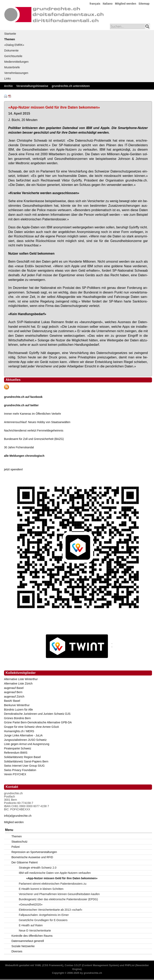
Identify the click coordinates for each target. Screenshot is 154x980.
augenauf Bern (13, 692)
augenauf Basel (14, 688)
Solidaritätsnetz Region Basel (22, 757)
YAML (38, 965)
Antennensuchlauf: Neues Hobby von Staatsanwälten (37, 422)
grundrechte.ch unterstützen (71, 86)
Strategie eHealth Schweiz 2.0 (38, 868)
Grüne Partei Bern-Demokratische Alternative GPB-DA (38, 722)
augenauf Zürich (14, 697)
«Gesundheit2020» (31, 904)
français (95, 4)
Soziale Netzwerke (23, 946)
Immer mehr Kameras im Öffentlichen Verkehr (33, 414)
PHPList (130, 965)
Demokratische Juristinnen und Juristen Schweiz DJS (37, 714)
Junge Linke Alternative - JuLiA (23, 735)
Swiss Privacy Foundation (20, 770)
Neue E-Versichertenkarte (35, 931)
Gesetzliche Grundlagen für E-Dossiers (43, 920)
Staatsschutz (19, 842)
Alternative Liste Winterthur (21, 679)
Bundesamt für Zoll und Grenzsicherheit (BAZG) (34, 439)
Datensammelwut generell (28, 941)
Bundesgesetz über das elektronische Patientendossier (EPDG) (58, 899)
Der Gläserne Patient (25, 862)
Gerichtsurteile (13, 56)
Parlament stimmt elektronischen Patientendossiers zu (53, 884)
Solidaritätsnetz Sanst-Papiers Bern (26, 761)
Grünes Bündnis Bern (17, 718)
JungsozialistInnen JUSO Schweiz (25, 740)
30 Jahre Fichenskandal (19, 447)
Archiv (8, 86)
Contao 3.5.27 (73, 965)
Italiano (108, 4)
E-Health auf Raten (31, 925)
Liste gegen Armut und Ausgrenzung (27, 744)
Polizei (16, 847)
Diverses (17, 951)
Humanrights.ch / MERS (19, 731)
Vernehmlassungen (16, 73)
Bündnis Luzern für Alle (18, 710)
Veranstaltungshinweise (32, 86)
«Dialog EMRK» (14, 45)
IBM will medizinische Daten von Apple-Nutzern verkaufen (55, 873)
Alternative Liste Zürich (18, 684)
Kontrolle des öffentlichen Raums (32, 936)
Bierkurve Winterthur (17, 705)
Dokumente (11, 50)
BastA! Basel (12, 701)
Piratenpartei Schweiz (18, 748)
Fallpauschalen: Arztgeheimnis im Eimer (44, 915)
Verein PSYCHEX (15, 774)
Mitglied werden (126, 4)
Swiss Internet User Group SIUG (24, 766)
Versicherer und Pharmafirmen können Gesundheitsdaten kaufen (59, 894)
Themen (10, 39)
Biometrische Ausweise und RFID (32, 857)
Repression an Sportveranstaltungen (34, 852)
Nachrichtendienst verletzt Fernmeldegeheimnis (34, 431)
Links (8, 79)
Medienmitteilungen (16, 62)
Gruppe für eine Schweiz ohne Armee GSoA (31, 727)
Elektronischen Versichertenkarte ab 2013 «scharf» (51, 910)
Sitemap (144, 4)
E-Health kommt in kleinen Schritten (41, 889)
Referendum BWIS (16, 753)
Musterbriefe (12, 67)
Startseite (10, 34)
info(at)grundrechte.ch (18, 816)
